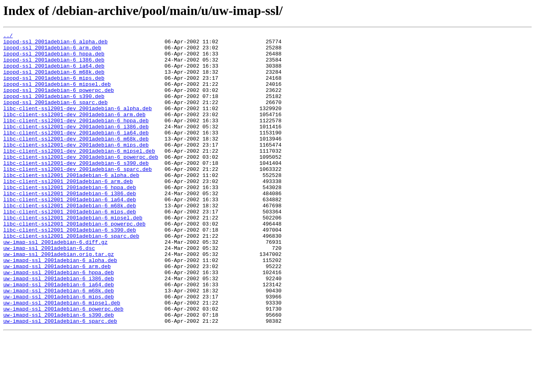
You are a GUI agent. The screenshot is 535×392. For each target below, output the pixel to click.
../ (8, 36)
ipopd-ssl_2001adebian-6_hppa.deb (54, 58)
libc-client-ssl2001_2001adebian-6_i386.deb (70, 226)
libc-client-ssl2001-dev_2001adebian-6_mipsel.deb (79, 175)
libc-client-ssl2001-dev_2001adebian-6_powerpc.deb (81, 182)
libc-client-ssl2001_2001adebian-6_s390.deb (70, 270)
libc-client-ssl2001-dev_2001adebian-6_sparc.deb (78, 197)
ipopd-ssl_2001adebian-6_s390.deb (54, 109)
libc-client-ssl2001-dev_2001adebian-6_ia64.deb (76, 153)
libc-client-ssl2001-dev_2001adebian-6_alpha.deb (78, 124)
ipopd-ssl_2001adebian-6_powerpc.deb (59, 102)
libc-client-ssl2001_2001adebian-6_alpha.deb (71, 204)
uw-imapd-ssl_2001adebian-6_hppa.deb (59, 321)
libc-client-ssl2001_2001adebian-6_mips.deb (70, 248)
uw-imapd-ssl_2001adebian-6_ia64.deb (59, 335)
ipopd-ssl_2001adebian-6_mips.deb (54, 87)
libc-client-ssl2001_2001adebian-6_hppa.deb (70, 219)
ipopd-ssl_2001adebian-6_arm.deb (52, 51)
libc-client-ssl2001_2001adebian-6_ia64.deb (70, 233)
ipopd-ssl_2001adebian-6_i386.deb (54, 66)
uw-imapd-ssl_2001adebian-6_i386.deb (59, 328)
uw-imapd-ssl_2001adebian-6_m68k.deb (59, 343)
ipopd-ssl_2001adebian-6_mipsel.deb (57, 95)
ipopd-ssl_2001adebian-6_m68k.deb (54, 80)
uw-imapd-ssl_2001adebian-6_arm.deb (57, 313)
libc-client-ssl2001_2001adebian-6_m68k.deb (70, 241)
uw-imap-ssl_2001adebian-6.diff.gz (55, 284)
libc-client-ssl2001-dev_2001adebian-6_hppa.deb (76, 138)
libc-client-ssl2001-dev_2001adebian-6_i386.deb (76, 146)
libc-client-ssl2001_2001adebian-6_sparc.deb (71, 277)
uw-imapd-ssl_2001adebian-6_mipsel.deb (62, 357)
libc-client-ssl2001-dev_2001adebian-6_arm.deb (74, 131)
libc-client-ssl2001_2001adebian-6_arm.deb (68, 211)
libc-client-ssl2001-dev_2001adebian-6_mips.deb (76, 168)
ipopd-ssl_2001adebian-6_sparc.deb (55, 117)
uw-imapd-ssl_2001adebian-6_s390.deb (59, 372)
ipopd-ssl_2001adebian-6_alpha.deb (55, 44)
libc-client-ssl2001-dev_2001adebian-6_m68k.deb (76, 160)
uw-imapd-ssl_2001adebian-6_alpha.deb (60, 306)
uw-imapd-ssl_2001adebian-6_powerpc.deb (63, 364)
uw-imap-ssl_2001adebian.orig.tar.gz (59, 299)
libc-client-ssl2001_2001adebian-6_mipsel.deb (73, 255)
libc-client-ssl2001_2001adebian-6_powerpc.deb (74, 262)
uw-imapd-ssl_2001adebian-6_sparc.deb (60, 379)
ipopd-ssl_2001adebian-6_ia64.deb (54, 73)
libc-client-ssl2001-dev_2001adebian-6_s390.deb (76, 190)
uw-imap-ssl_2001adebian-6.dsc (49, 292)
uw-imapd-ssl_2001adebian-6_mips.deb (59, 350)
